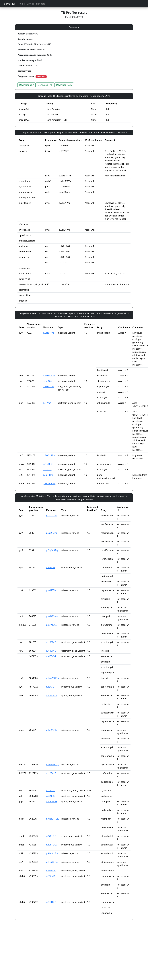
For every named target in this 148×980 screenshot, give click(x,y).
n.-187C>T (51, 656)
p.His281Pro (52, 862)
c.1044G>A (51, 695)
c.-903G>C (51, 871)
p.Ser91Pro (49, 333)
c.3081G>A (51, 845)
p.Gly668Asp (52, 550)
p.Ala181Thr (52, 853)
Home (22, 4)
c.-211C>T (51, 902)
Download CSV (27, 85)
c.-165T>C (51, 642)
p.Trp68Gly (48, 464)
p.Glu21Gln (52, 516)
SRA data (41, 4)
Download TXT (45, 85)
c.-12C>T (47, 469)
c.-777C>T (48, 403)
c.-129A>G (51, 773)
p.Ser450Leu (49, 376)
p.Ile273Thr (52, 730)
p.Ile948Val (52, 625)
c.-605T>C (51, 651)
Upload (30, 4)
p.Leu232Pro (52, 678)
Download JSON (64, 85)
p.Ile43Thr (48, 475)
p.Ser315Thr (49, 455)
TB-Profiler (9, 4)
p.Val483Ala (52, 616)
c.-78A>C (50, 791)
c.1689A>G (51, 801)
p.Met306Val (49, 484)
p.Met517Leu (53, 819)
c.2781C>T (51, 836)
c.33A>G (50, 687)
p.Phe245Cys (52, 765)
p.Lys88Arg (49, 381)
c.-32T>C (50, 796)
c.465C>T (51, 568)
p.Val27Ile (51, 590)
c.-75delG (51, 876)
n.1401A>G (48, 387)
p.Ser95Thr (52, 533)
